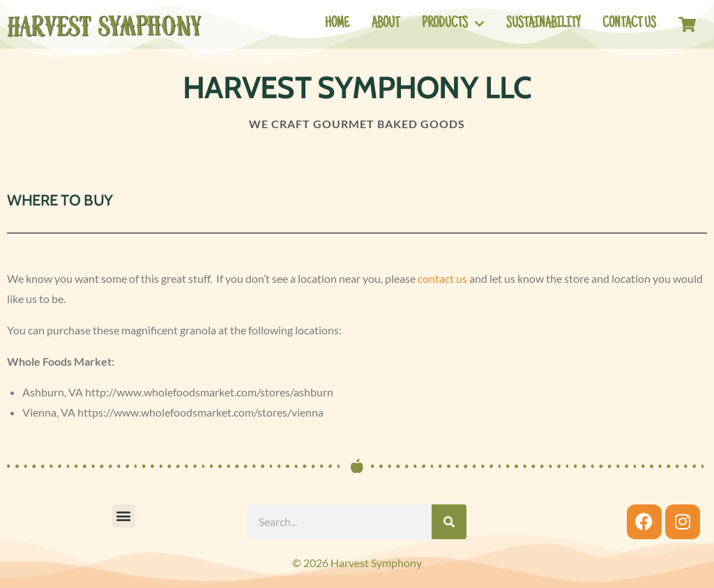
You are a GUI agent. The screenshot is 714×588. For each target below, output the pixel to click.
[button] (124, 516)
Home (337, 24)
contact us (442, 278)
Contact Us (629, 24)
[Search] (449, 522)
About (386, 24)
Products (453, 24)
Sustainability (543, 24)
